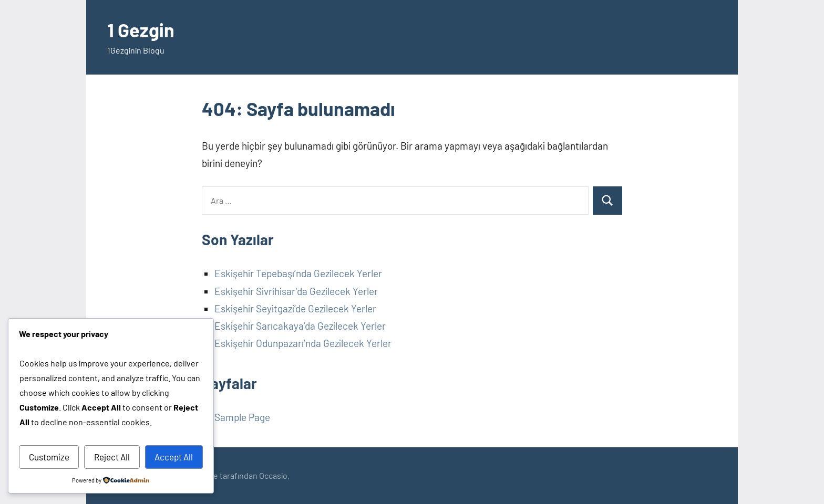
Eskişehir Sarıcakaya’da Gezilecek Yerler (300, 326)
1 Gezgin (141, 30)
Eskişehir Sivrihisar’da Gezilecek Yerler (296, 291)
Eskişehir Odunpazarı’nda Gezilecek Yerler (303, 343)
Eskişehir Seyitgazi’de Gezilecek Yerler (295, 308)
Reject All (112, 457)
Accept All (174, 457)
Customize (49, 457)
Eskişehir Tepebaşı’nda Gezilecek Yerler (298, 273)
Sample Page (242, 417)
